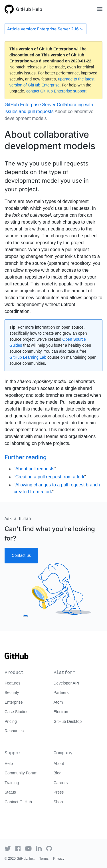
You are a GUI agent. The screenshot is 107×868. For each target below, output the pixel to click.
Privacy (59, 859)
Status (10, 792)
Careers (61, 783)
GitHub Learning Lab (28, 357)
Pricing (11, 721)
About (59, 764)
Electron (61, 712)
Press (59, 792)
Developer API (66, 683)
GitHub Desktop (68, 721)
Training (12, 783)
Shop (58, 802)
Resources (14, 731)
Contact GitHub (18, 802)
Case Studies (16, 712)
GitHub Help (29, 9)
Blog (58, 773)
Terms (44, 859)
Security (12, 693)
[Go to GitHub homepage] (17, 658)
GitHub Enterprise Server (30, 105)
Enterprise (14, 702)
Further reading (26, 457)
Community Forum (21, 773)
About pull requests (35, 469)
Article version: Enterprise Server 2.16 (46, 29)
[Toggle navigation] (100, 9)
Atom (58, 702)
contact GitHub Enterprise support (56, 91)
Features (12, 683)
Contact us (21, 555)
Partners (61, 693)
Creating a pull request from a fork (50, 477)
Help (9, 764)
